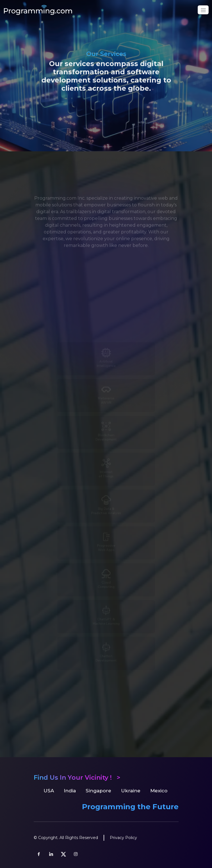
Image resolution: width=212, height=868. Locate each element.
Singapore (98, 791)
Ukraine (131, 791)
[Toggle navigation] (203, 10)
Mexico (159, 791)
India (70, 791)
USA (49, 791)
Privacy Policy (123, 838)
